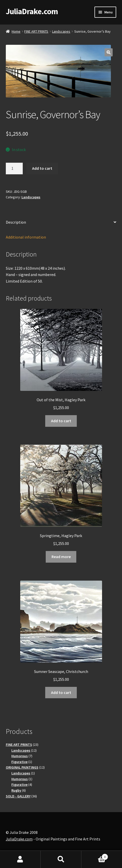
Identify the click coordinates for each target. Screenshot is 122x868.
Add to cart (42, 168)
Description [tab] (16, 222)
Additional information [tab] (26, 237)
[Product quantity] (14, 168)
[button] (109, 52)
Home (16, 31)
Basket (95, 856)
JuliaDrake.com (32, 11)
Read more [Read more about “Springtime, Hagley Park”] (61, 557)
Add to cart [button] (61, 421)
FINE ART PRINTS (36, 31)
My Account (20, 859)
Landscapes (61, 31)
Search (61, 859)
